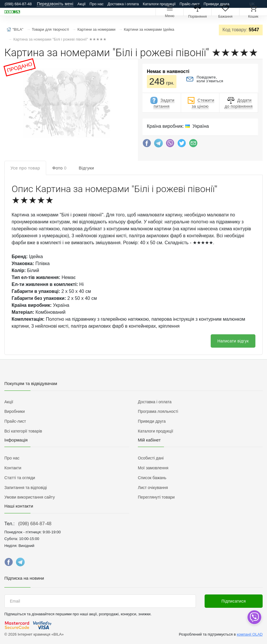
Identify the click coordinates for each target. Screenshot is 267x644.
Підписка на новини (24, 578)
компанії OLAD (250, 634)
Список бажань (152, 478)
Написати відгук (233, 341)
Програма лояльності (158, 411)
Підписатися (234, 601)
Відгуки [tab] (86, 168)
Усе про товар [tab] (25, 168)
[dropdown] (254, 617)
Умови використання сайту (30, 497)
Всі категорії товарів (23, 431)
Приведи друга (216, 4)
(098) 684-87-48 (35, 524)
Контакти (13, 468)
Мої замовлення (153, 468)
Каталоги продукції (159, 4)
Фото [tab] (59, 168)
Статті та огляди (20, 478)
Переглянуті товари (156, 497)
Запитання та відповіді (26, 488)
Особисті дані (151, 458)
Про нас (97, 4)
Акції (82, 4)
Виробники (15, 411)
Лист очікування (153, 488)
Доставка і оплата (123, 4)
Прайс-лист (190, 4)
